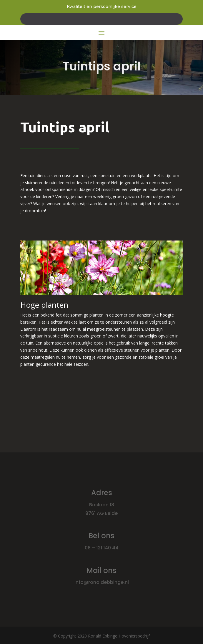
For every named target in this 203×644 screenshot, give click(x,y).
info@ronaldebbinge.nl (102, 582)
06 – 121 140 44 (102, 548)
